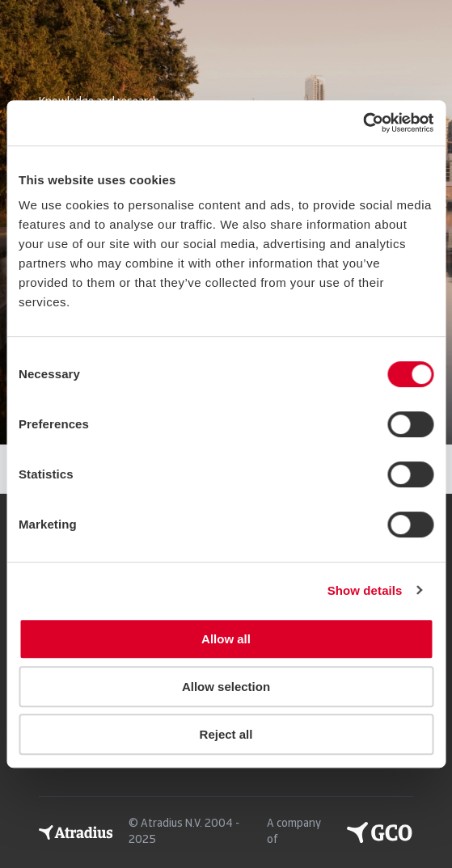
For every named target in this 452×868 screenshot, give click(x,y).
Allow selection (226, 687)
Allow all (226, 639)
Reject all (226, 734)
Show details (365, 590)
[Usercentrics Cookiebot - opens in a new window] (363, 123)
